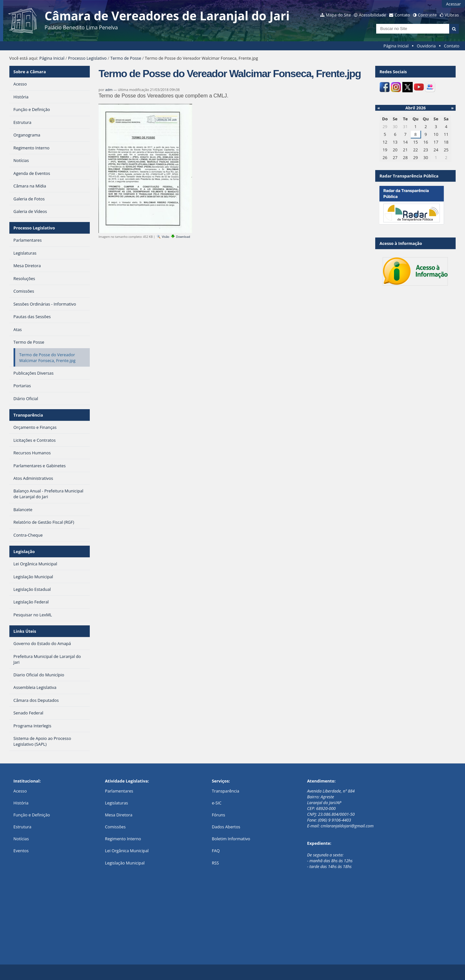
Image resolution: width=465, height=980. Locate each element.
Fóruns (218, 815)
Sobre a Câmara (30, 72)
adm (109, 90)
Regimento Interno (123, 839)
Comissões (115, 827)
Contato (402, 15)
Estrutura (23, 827)
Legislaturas (116, 803)
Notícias (21, 839)
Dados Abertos (226, 827)
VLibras (452, 15)
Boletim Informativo (231, 839)
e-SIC (217, 803)
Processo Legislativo (88, 58)
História (21, 803)
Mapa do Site (338, 15)
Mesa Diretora (119, 815)
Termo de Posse (126, 58)
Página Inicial (396, 46)
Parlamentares (119, 791)
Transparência (28, 415)
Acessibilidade (372, 15)
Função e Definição (32, 815)
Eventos (21, 851)
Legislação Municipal (125, 863)
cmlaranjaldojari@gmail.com (347, 826)
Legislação (24, 551)
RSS (215, 863)
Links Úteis (25, 631)
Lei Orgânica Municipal (127, 851)
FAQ (216, 851)
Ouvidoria (426, 46)
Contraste (427, 15)
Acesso (20, 791)
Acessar (453, 4)
